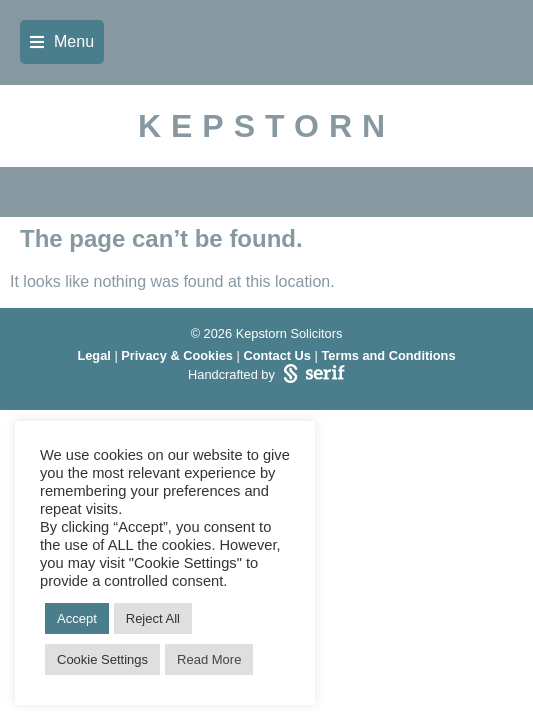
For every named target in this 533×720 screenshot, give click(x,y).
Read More (209, 659)
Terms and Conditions (388, 355)
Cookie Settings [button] (102, 659)
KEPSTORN (266, 126)
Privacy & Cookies (177, 355)
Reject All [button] (153, 618)
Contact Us (277, 355)
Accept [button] (77, 618)
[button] (62, 42)
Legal (93, 355)
